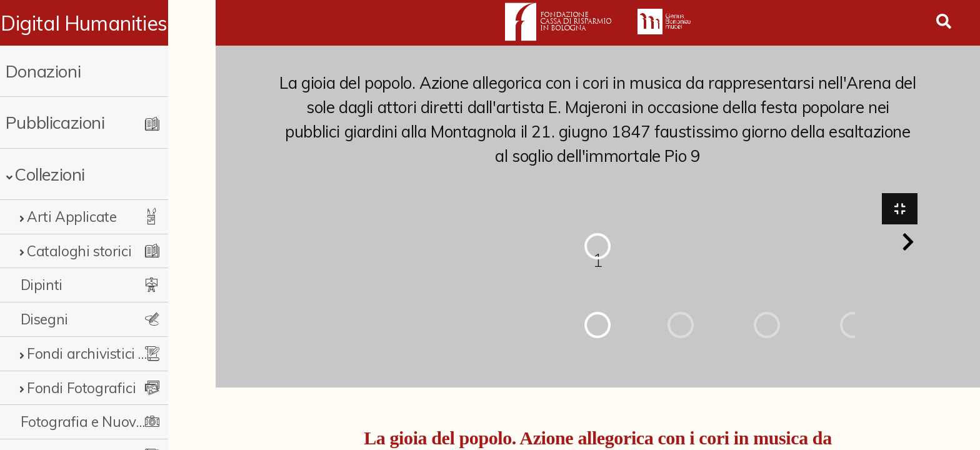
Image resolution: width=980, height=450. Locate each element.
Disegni (44, 319)
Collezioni (50, 174)
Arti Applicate (72, 217)
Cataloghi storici (79, 251)
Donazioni (43, 71)
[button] (908, 244)
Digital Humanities (108, 23)
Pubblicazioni (55, 122)
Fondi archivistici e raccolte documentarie (111, 353)
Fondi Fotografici (81, 388)
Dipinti (42, 285)
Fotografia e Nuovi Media (102, 422)
